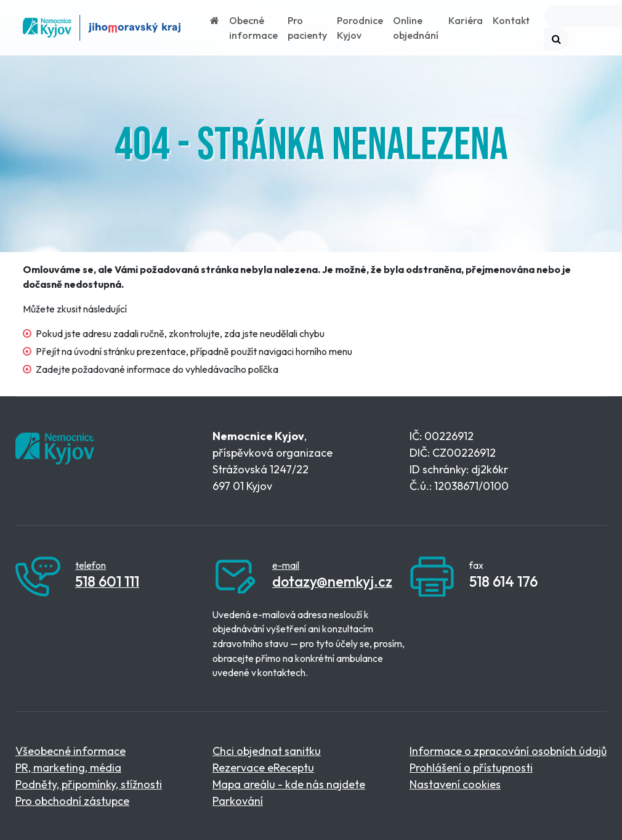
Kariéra (466, 20)
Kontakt (511, 20)
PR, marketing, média (68, 768)
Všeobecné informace (71, 751)
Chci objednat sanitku (267, 751)
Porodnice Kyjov (360, 28)
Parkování (238, 801)
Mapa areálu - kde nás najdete (289, 784)
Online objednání (416, 28)
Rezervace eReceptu (263, 768)
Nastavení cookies (455, 784)
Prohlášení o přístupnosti (471, 768)
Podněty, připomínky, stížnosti (89, 784)
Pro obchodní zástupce (72, 801)
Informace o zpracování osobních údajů (508, 751)
